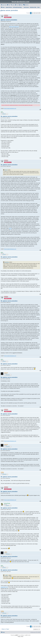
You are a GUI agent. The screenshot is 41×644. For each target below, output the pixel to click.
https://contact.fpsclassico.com (10, 108)
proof (10, 228)
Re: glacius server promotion (9, 116)
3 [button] (34, 13)
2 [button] (33, 13)
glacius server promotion (9, 10)
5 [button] (38, 13)
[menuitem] (9, 5)
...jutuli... (7, 575)
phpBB (16, 635)
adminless (7, 262)
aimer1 (6, 170)
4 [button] (36, 13)
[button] (40, 13)
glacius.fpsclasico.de (14, 27)
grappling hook (4, 587)
